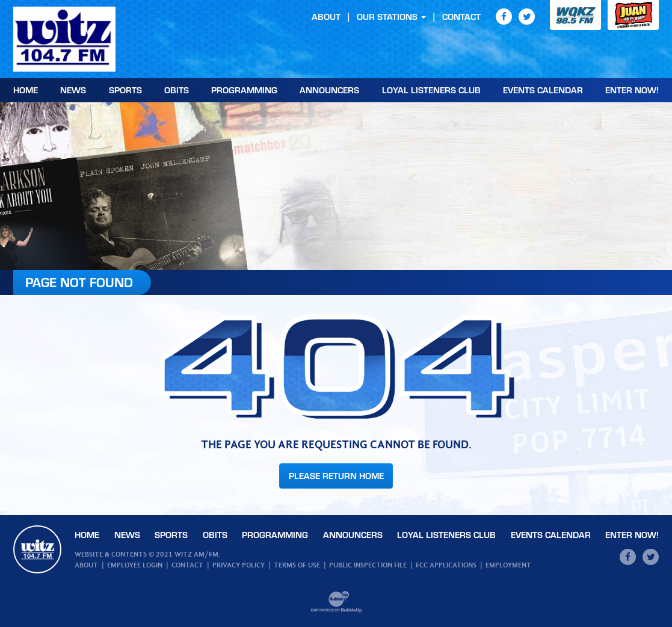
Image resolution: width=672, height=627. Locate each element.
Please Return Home (336, 476)
